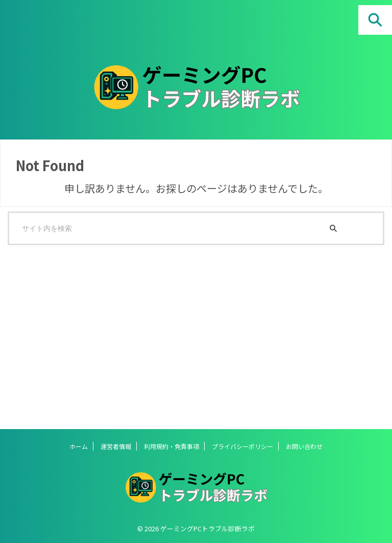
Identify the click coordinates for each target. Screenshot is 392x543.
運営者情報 (116, 446)
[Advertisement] (191, 332)
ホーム (79, 446)
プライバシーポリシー (242, 446)
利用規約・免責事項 (171, 446)
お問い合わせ (304, 446)
